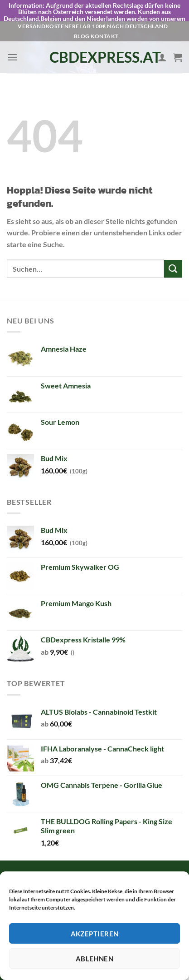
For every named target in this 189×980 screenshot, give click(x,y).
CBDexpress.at (95, 40)
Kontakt (104, 19)
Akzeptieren (95, 934)
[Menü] (12, 40)
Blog (82, 19)
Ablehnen (95, 959)
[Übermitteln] (173, 252)
